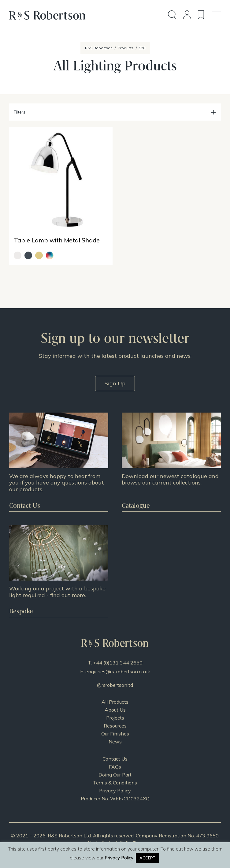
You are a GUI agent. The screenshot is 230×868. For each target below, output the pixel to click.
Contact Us (115, 759)
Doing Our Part (115, 775)
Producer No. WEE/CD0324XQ (115, 799)
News (115, 742)
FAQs (115, 767)
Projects (115, 718)
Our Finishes (115, 734)
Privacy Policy (115, 791)
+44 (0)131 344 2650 (118, 663)
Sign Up (115, 383)
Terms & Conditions (115, 783)
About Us (115, 710)
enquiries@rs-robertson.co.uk (118, 672)
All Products (115, 702)
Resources (115, 726)
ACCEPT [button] (147, 858)
